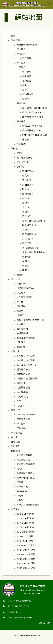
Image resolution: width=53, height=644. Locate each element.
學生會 (20, 302)
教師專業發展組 (24, 158)
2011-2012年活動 (25, 536)
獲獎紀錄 (21, 347)
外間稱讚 (21, 144)
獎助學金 (21, 342)
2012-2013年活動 (25, 532)
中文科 (26, 176)
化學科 (26, 207)
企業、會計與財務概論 (33, 252)
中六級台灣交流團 (26, 360)
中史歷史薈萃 (23, 419)
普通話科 (27, 180)
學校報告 (21, 121)
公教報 (20, 500)
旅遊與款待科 (29, 234)
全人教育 (21, 293)
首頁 (13, 36)
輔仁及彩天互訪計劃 (27, 365)
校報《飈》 (22, 428)
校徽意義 (27, 76)
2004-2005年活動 (26, 568)
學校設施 (27, 72)
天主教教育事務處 (26, 464)
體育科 (26, 270)
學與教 (14, 149)
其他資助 (21, 406)
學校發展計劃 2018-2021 (34, 108)
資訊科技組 (22, 162)
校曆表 (26, 99)
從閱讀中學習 (23, 388)
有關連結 (15, 451)
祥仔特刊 (21, 424)
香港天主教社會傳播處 (28, 505)
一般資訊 (21, 67)
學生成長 (15, 279)
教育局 (20, 469)
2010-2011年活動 (25, 541)
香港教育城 (22, 487)
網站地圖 (15, 446)
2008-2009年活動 (26, 550)
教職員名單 (28, 94)
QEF (19, 401)
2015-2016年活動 (25, 518)
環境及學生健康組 (26, 338)
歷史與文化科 (29, 225)
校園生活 (21, 284)
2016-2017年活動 (25, 514)
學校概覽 (15, 40)
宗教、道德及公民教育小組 (30, 320)
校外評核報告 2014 (32, 130)
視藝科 (26, 261)
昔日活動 (15, 509)
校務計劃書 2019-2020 (34, 112)
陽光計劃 (21, 383)
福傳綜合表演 (23, 369)
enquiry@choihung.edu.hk (20, 619)
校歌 (24, 85)
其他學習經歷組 (24, 297)
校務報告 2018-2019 (32, 126)
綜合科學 (27, 216)
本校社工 (21, 324)
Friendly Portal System (28, 635)
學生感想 (21, 63)
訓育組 (20, 315)
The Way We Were (26, 415)
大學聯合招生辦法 (26, 478)
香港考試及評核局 (26, 473)
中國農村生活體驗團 (27, 379)
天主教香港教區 (24, 455)
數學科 (26, 189)
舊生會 (14, 437)
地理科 (26, 230)
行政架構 (27, 58)
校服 (24, 90)
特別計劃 (15, 351)
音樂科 (26, 266)
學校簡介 (21, 49)
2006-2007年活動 (26, 559)
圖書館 (20, 275)
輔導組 (20, 311)
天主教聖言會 (23, 460)
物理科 (26, 212)
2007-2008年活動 (26, 554)
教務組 (20, 153)
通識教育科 (28, 194)
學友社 (20, 482)
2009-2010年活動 (26, 545)
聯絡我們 (15, 442)
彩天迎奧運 (22, 392)
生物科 (26, 203)
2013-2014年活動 (25, 527)
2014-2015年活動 (25, 523)
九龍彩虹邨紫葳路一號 (19, 602)
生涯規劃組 (22, 333)
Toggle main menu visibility (50, 2)
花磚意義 (27, 81)
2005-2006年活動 (26, 563)
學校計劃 (21, 103)
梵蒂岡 (20, 496)
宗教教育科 (28, 239)
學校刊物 (15, 410)
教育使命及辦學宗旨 (27, 45)
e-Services (22, 491)
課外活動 (21, 306)
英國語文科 (28, 185)
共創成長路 (22, 397)
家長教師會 (17, 433)
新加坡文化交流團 (26, 356)
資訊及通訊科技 (30, 248)
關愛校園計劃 (23, 374)
